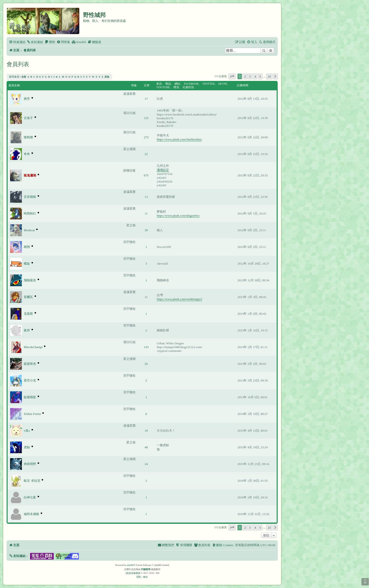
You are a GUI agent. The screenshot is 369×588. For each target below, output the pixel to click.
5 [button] (260, 76)
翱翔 (27, 247)
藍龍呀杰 (30, 364)
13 (146, 197)
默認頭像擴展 (133, 573)
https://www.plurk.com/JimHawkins (179, 139)
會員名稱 (14, 85)
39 (146, 230)
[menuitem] (35, 42)
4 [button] (255, 76)
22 (146, 154)
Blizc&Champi (33, 347)
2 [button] (245, 76)
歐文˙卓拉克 (32, 481)
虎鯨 (27, 447)
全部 (24, 77)
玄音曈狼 (30, 197)
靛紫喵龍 (30, 397)
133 (146, 347)
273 (146, 137)
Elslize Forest (32, 414)
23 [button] (269, 76)
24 (146, 464)
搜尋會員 (14, 77)
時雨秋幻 (30, 213)
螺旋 (27, 264)
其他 (107, 77)
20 (146, 364)
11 (146, 213)
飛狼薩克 (30, 280)
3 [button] (250, 76)
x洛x (27, 431)
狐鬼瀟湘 (30, 175)
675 (146, 175)
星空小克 (30, 380)
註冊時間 (243, 85)
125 (146, 118)
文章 (147, 85)
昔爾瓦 (28, 297)
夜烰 (27, 330)
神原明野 (30, 464)
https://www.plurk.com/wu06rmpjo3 (179, 299)
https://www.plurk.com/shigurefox (178, 216)
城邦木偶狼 (31, 514)
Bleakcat (29, 230)
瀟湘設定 (163, 170)
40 (146, 447)
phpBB (130, 565)
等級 (134, 85)
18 (146, 431)
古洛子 (28, 118)
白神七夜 (30, 497)
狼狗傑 (28, 137)
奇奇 (27, 154)
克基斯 (28, 314)
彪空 (27, 99)
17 (146, 99)
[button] (232, 76)
